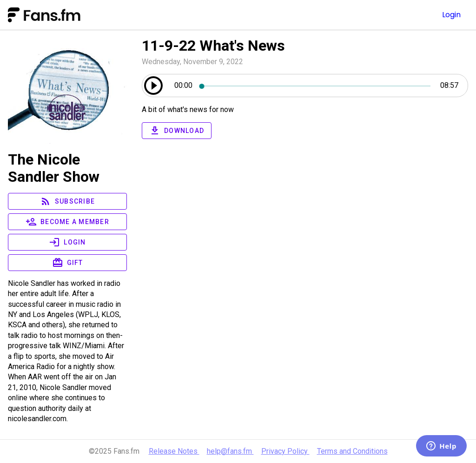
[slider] (316, 86)
